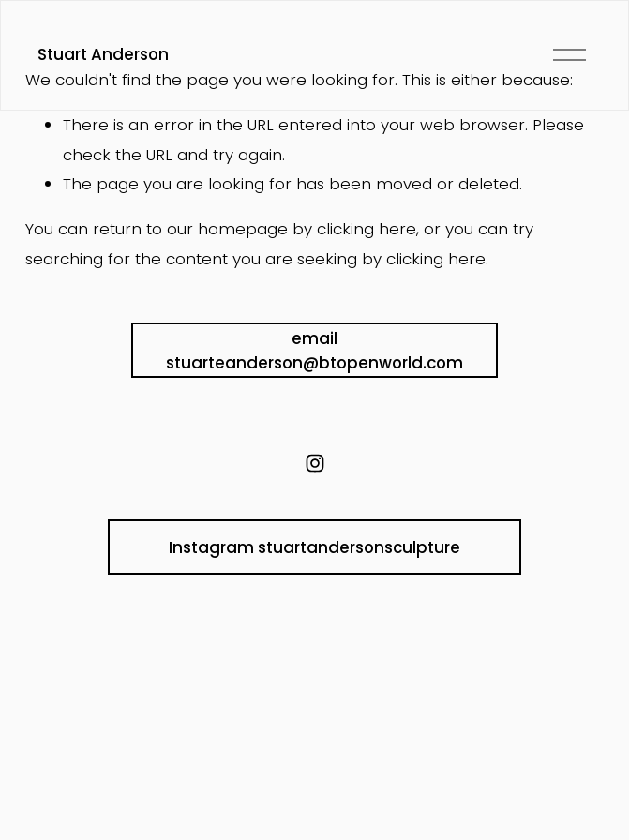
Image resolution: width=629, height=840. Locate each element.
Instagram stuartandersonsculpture (314, 547)
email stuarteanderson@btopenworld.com (314, 351)
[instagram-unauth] (315, 463)
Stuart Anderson (103, 54)
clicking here (367, 229)
